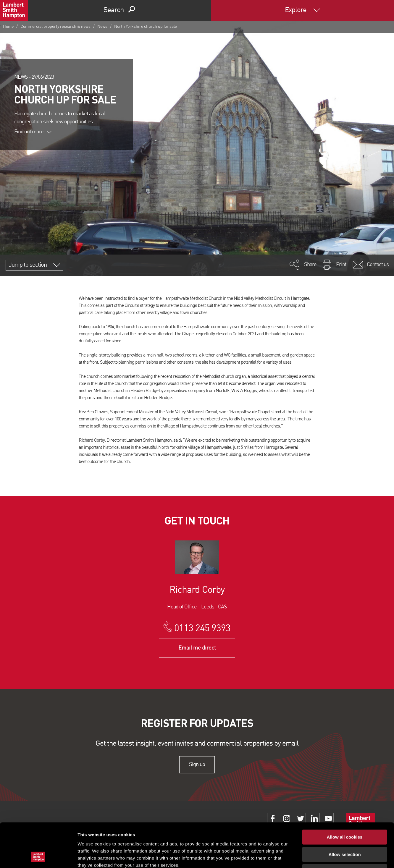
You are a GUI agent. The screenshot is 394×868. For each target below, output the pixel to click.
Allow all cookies (345, 796)
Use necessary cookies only (345, 830)
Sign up (197, 765)
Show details (310, 856)
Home (8, 27)
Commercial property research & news (55, 27)
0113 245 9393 (202, 629)
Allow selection (344, 813)
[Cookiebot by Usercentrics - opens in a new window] (38, 856)
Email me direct (197, 648)
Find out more (33, 132)
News (102, 27)
